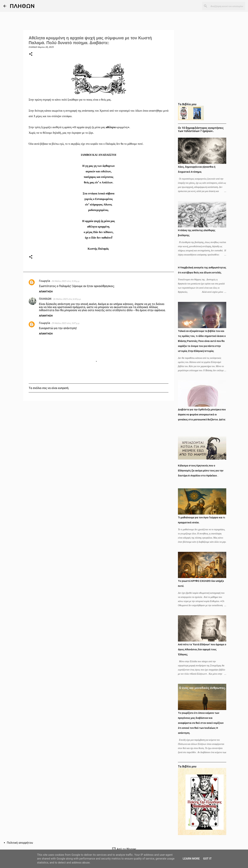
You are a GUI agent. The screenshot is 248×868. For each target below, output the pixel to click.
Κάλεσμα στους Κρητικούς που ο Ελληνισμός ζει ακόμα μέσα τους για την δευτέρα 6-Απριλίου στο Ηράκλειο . (201, 471)
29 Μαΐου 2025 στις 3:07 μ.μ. (66, 323)
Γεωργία (45, 281)
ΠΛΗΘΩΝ (22, 6)
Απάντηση (46, 292)
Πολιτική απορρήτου (20, 843)
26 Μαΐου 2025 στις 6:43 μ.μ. (67, 299)
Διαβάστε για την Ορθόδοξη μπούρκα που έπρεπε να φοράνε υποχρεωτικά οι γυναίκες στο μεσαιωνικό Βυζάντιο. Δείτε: (202, 415)
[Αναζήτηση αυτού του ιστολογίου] (227, 6)
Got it (207, 859)
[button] (31, 54)
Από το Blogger (124, 849)
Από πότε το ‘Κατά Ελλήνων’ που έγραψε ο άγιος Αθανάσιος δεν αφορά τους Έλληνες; (202, 649)
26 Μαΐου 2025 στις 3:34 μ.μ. (66, 281)
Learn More (191, 859)
